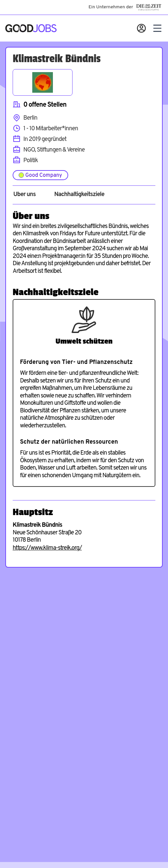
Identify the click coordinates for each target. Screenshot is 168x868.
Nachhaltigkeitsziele (79, 195)
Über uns (24, 195)
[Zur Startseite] (31, 28)
